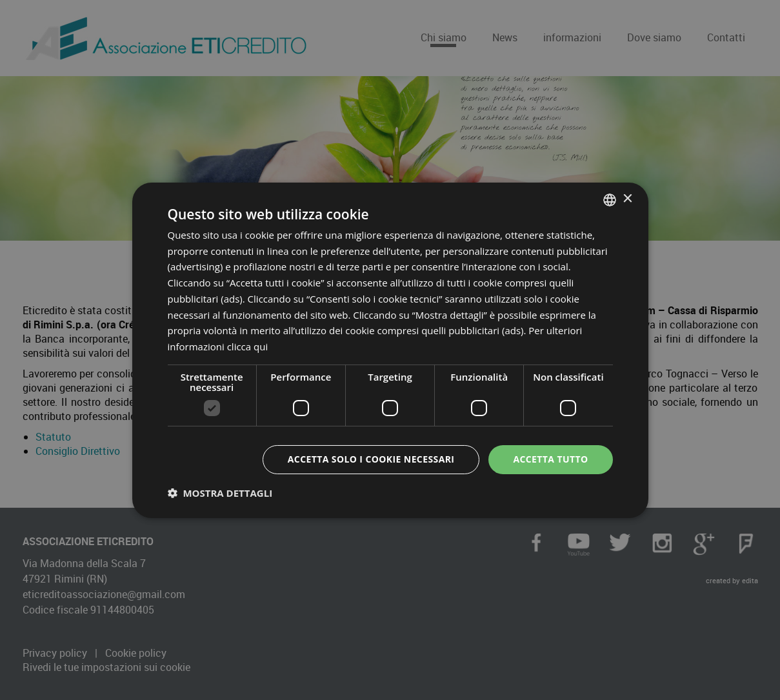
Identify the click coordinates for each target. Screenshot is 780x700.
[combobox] (610, 199)
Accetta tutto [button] (550, 459)
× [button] (627, 199)
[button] (220, 493)
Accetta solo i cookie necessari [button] (371, 459)
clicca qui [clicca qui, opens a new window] (248, 346)
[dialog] (390, 350)
